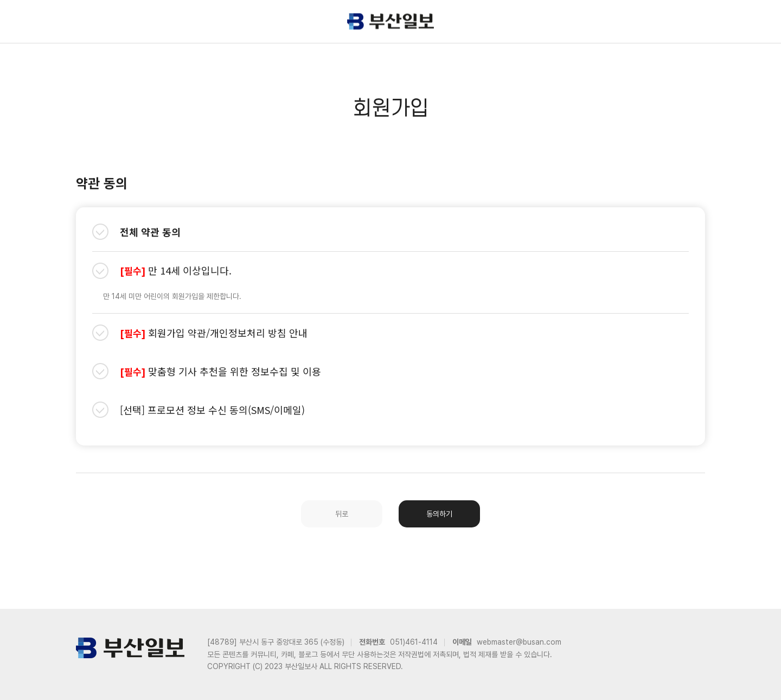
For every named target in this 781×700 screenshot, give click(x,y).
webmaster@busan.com (519, 642)
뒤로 (342, 514)
